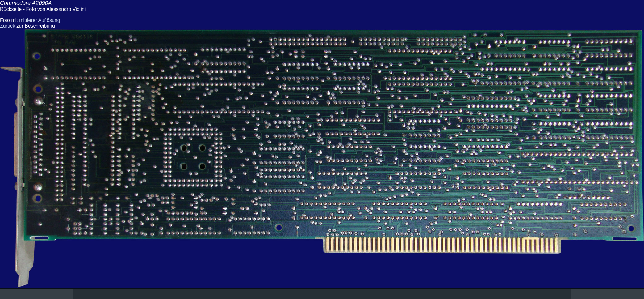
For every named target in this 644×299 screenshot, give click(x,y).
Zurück (8, 26)
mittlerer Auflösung (40, 20)
